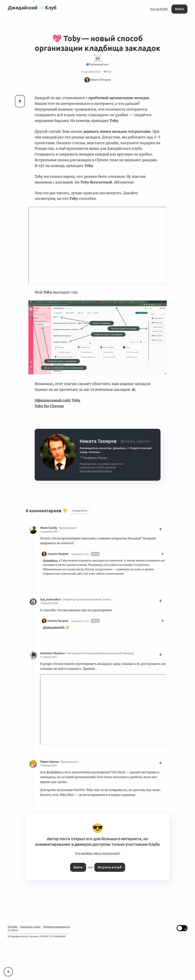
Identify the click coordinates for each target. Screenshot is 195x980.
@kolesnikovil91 (54, 627)
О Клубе (13, 927)
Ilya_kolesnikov (51, 599)
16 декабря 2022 (49, 531)
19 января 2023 (48, 765)
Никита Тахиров (58, 554)
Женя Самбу (49, 528)
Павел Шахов (50, 762)
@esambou (50, 561)
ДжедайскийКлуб (32, 8)
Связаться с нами (30, 927)
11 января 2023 (48, 657)
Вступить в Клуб (110, 867)
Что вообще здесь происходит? (98, 853)
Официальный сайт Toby (58, 400)
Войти (179, 9)
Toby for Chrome (49, 406)
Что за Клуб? (159, 9)
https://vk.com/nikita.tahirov (96, 471)
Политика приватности (56, 927)
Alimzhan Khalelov (53, 653)
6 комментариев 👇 (47, 511)
